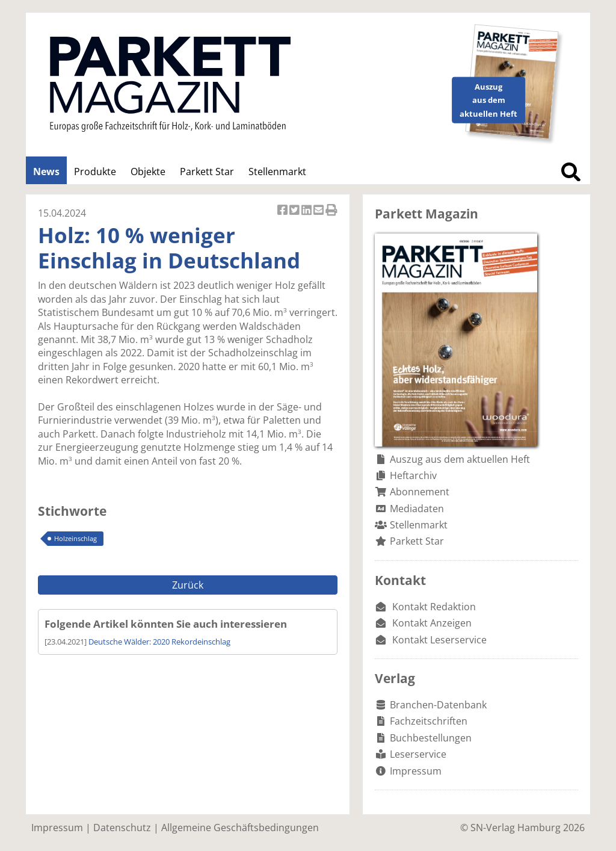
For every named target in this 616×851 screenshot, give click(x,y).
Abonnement (420, 492)
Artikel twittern (295, 211)
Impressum (416, 771)
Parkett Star (207, 172)
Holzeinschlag (75, 538)
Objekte (148, 172)
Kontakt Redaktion (434, 607)
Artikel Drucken (331, 211)
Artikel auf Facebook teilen (283, 211)
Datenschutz (122, 828)
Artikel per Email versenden (319, 211)
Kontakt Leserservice (439, 640)
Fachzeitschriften (429, 721)
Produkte (95, 172)
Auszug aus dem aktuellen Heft (460, 459)
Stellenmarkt (277, 172)
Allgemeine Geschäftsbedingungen (240, 828)
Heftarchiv (413, 475)
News (46, 172)
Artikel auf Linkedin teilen (307, 211)
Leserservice (418, 754)
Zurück (188, 585)
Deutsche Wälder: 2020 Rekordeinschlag (159, 642)
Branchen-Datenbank (438, 705)
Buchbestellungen (431, 738)
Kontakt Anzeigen (432, 623)
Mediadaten (417, 509)
